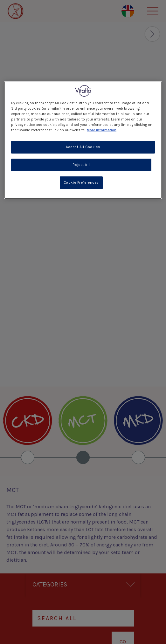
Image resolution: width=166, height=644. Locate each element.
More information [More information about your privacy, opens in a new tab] (102, 130)
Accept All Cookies (83, 147)
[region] (83, 140)
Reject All (81, 165)
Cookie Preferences (81, 183)
